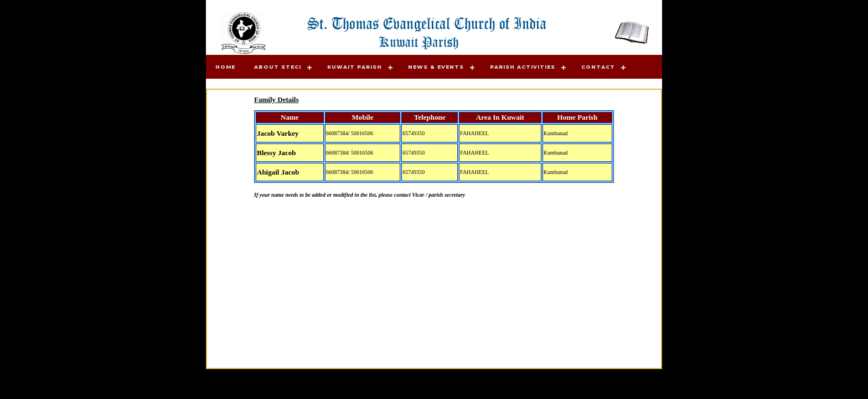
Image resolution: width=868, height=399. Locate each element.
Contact (598, 67)
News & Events (436, 67)
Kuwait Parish (355, 67)
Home (225, 67)
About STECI (278, 67)
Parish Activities (523, 67)
